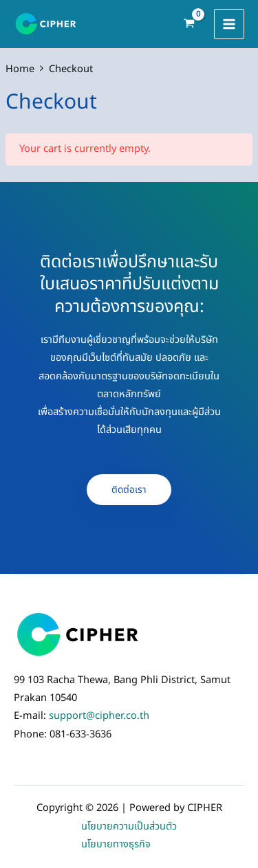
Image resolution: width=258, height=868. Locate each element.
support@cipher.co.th (99, 716)
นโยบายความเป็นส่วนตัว (129, 827)
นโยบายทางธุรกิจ (116, 845)
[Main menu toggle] (229, 24)
